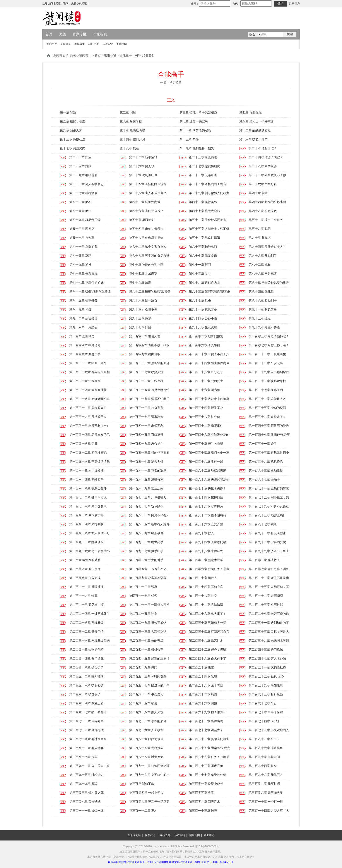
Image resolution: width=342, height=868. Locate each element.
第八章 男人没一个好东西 (256, 121)
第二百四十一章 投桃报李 (146, 650)
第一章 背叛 (68, 113)
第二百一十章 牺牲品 (203, 578)
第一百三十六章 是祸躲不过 (88, 417)
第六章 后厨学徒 (131, 121)
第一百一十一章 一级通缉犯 (267, 354)
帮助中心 (209, 835)
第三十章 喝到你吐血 (143, 175)
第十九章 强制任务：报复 (197, 148)
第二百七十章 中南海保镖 (266, 712)
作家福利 (100, 34)
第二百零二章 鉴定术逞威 (206, 560)
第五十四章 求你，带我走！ (148, 229)
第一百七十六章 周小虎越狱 (88, 506)
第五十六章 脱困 (260, 229)
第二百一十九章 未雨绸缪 (266, 596)
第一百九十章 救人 (202, 533)
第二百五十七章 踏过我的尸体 (149, 685)
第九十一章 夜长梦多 (203, 309)
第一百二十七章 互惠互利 (266, 390)
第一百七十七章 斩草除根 (146, 506)
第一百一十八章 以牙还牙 (206, 372)
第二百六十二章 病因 (203, 694)
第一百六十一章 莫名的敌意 (148, 471)
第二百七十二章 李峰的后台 (148, 721)
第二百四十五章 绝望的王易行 (149, 659)
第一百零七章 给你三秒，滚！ (269, 345)
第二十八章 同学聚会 (263, 166)
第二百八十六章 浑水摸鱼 (266, 748)
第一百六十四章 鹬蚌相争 (87, 480)
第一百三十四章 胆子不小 (206, 408)
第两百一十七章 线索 (143, 596)
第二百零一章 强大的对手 (146, 560)
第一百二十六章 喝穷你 (205, 390)
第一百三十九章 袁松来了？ (267, 417)
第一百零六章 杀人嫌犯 (205, 345)
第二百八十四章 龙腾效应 (146, 748)
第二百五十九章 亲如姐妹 (266, 685)
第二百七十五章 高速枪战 (87, 730)
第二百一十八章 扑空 (203, 596)
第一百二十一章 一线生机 (146, 381)
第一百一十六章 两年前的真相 (90, 372)
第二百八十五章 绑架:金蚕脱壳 (209, 748)
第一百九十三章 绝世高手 (146, 542)
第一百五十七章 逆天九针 (146, 462)
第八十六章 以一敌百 (143, 301)
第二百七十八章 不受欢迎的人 (269, 730)
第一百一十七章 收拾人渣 (146, 372)
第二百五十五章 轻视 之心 (266, 676)
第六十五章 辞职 (80, 256)
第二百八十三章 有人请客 (87, 748)
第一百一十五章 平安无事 (266, 363)
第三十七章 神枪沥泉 (84, 193)
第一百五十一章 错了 (263, 444)
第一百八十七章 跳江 (263, 524)
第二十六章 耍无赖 (142, 166)
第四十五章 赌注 (80, 211)
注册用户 (294, 4)
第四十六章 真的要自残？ (146, 211)
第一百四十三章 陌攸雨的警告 (269, 426)
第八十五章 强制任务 (84, 301)
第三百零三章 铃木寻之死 (87, 793)
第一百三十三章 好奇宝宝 (146, 408)
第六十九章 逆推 (80, 265)
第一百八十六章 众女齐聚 (206, 524)
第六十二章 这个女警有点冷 (148, 247)
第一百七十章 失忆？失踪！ (208, 488)
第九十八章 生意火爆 (203, 327)
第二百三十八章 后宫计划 (206, 641)
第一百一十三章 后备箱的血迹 (149, 363)
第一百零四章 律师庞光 (85, 345)
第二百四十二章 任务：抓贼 (208, 650)
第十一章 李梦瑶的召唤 (195, 130)
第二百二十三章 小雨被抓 (266, 605)
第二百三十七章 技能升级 (146, 641)
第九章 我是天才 (71, 130)
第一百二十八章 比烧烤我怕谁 (90, 399)
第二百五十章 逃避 (202, 667)
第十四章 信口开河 (132, 139)
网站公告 (165, 835)
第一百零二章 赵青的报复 (206, 336)
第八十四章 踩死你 (261, 292)
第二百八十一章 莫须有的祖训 (209, 739)
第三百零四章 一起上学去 (146, 793)
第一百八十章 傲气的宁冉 (87, 515)
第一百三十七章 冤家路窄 (146, 417)
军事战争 (80, 44)
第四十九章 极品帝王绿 (85, 220)
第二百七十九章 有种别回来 (88, 739)
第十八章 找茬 (129, 148)
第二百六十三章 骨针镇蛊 (266, 694)
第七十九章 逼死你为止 (205, 283)
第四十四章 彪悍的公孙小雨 (267, 202)
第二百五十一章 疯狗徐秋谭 (267, 667)
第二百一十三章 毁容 (143, 587)
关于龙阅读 (134, 835)
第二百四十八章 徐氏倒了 (87, 667)
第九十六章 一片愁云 (84, 327)
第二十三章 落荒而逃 (203, 157)
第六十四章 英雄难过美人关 (267, 247)
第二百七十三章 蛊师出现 (206, 721)
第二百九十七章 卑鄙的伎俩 (208, 775)
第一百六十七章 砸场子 (264, 480)
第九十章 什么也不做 (143, 309)
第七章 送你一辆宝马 (194, 121)
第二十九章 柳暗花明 (84, 175)
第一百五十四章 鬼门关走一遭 (209, 453)
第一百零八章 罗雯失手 (85, 354)
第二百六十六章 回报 (203, 703)
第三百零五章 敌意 (202, 793)
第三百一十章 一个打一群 (266, 802)
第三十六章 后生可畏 (263, 184)
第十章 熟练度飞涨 (132, 130)
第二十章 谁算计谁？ (263, 148)
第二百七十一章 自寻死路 (87, 721)
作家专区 (80, 34)
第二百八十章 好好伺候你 (146, 739)
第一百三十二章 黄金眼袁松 (88, 408)
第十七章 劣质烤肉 (73, 148)
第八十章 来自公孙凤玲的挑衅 (269, 283)
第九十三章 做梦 (140, 318)
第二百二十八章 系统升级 (87, 623)
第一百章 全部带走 (82, 336)
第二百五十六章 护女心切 (87, 685)
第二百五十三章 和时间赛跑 (148, 676)
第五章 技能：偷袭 (73, 121)
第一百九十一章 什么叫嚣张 (267, 533)
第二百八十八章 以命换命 (146, 757)
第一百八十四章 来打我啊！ (88, 524)
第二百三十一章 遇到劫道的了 (269, 623)
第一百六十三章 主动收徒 (266, 471)
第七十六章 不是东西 (263, 274)
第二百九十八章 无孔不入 (266, 775)
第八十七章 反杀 (200, 301)
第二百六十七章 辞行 (263, 703)
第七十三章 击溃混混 (84, 274)
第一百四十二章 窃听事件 (206, 426)
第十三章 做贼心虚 (73, 139)
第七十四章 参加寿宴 (143, 274)
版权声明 (180, 835)
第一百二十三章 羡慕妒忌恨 (267, 381)
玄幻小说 (52, 44)
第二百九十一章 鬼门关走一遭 (90, 766)
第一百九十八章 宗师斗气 (206, 551)
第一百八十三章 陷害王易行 (267, 515)
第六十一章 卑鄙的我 (84, 247)
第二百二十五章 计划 (143, 614)
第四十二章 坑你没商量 (145, 202)
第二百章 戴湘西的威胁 (85, 560)
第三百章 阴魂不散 (142, 784)
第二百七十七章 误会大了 (206, 730)
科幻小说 (94, 44)
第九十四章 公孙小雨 (203, 318)
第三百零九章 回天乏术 (205, 802)
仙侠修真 (66, 44)
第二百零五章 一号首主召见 (148, 569)
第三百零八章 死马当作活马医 (149, 802)
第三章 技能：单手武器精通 (198, 113)
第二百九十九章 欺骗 (84, 784)
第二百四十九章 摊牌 (143, 667)
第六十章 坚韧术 (260, 238)
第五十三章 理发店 (82, 229)
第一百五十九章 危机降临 (266, 462)
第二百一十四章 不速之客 (206, 587)
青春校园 (121, 44)
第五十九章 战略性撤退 (205, 238)
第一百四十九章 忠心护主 (146, 444)
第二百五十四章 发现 (203, 676)
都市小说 (110, 56)
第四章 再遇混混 (250, 113)
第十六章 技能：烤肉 (253, 139)
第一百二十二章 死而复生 (206, 381)
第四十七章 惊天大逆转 (205, 211)
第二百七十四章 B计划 (264, 721)
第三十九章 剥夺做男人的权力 (209, 193)
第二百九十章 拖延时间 (264, 757)
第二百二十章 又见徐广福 (87, 605)
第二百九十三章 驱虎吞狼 (206, 766)
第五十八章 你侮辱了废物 (146, 238)
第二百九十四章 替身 (263, 766)
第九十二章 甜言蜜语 (84, 318)
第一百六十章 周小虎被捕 (87, 471)
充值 (63, 34)
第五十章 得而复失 (142, 220)
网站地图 (195, 835)
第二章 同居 (128, 113)
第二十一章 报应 (80, 157)
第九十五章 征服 (260, 318)
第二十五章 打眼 (80, 166)
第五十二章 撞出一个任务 (266, 220)
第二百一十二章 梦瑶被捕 (87, 587)
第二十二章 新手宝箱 (143, 157)
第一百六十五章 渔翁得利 (146, 480)
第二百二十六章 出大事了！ (208, 614)
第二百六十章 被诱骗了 (85, 694)
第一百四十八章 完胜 (84, 444)
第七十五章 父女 (200, 274)
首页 (49, 34)
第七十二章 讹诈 (260, 265)
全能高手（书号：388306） (138, 56)
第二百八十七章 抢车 (84, 757)
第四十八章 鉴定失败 (263, 211)
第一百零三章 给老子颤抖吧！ (269, 336)
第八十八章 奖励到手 (263, 301)
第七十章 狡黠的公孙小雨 (146, 265)
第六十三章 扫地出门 (203, 247)
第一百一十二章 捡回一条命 (88, 363)
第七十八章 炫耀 (140, 283)
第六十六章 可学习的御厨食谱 (149, 256)
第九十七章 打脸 (140, 327)
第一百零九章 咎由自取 (145, 354)
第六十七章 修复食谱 (203, 256)
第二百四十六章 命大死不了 (208, 659)
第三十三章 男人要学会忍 (87, 184)
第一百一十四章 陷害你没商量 (209, 363)
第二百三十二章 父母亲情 (87, 632)
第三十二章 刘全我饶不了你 (267, 175)
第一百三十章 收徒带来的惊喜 (209, 399)
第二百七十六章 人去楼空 (146, 730)
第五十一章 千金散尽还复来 (208, 220)
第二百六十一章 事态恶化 (146, 694)
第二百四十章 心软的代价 (87, 650)
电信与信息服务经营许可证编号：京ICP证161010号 (138, 862)
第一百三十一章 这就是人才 (267, 399)
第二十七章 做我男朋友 (205, 166)
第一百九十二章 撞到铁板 (87, 542)
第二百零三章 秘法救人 (264, 560)
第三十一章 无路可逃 (203, 175)
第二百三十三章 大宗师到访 (148, 632)
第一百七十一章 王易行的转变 (269, 488)
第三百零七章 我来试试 (85, 802)
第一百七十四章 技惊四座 (206, 497)
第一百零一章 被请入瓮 (145, 336)
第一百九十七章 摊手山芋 (146, 551)
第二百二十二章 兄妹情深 (206, 605)
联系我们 (150, 835)
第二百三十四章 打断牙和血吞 (209, 632)
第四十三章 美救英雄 (203, 202)
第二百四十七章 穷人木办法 (267, 659)
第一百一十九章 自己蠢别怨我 (269, 372)
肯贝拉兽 (176, 83)
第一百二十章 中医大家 (85, 381)
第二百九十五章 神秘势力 (87, 775)
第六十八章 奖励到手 (263, 256)
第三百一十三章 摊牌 (203, 811)
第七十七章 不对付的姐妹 (87, 283)
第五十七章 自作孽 (82, 238)
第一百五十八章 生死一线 (206, 462)
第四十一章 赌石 (80, 202)
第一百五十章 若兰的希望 (206, 444)
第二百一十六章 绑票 (84, 596)
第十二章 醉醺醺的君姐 (255, 130)
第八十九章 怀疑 (80, 309)
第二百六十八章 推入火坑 (146, 712)
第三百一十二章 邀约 (143, 811)
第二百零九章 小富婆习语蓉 (148, 578)
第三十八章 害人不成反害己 (148, 193)
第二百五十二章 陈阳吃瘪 (87, 676)
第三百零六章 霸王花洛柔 (266, 793)
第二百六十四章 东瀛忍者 (87, 703)
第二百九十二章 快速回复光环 (149, 766)
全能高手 (171, 74)
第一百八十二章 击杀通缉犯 (208, 515)
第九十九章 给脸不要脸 (264, 327)
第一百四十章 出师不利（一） (90, 426)
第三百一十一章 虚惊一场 (87, 811)
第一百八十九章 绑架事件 (146, 533)
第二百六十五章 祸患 (143, 703)
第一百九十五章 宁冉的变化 (267, 542)
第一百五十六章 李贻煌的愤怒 (90, 462)
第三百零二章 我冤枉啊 (264, 784)
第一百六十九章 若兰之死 (146, 488)
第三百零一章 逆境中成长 (206, 784)
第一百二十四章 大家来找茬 (88, 390)
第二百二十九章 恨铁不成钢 (148, 623)
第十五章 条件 (189, 139)
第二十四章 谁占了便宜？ (266, 157)
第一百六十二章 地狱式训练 (208, 471)
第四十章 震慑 (258, 193)
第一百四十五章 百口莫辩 (146, 435)
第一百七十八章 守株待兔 (206, 506)
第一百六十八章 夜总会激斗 (88, 488)
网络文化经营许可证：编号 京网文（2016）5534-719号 (201, 862)
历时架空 (108, 44)
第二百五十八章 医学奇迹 (206, 685)
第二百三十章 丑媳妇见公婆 (208, 623)
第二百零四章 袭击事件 (85, 569)
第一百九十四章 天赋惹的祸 (208, 542)
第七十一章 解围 (200, 265)
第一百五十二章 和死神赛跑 (88, 453)
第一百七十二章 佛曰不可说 (88, 497)
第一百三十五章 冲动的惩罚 (267, 408)
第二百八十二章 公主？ (264, 739)
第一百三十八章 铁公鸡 (205, 417)
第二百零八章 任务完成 (85, 578)
